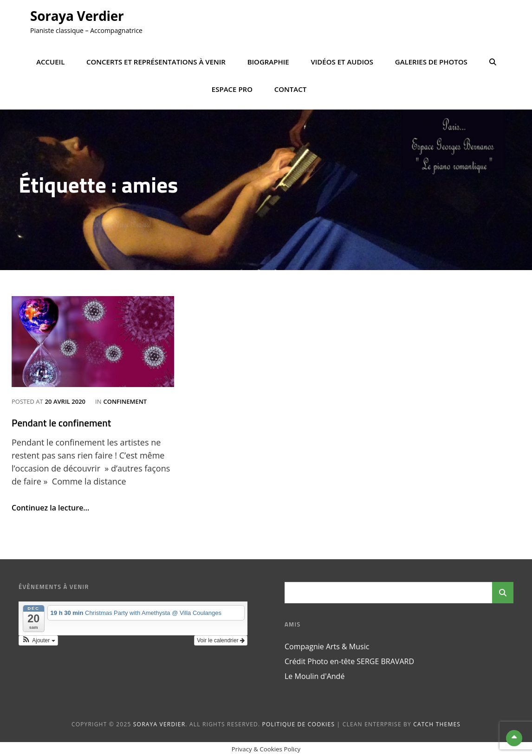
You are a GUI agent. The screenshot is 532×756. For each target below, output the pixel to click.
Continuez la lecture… (50, 508)
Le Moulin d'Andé (315, 676)
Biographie (268, 62)
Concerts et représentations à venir (156, 62)
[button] (38, 640)
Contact (290, 89)
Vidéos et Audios (342, 62)
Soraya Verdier (77, 16)
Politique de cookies (299, 724)
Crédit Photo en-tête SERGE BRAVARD (349, 661)
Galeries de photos (431, 62)
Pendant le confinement (61, 423)
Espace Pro (232, 89)
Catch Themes (437, 724)
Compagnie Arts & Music (327, 646)
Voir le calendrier (221, 640)
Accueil (50, 62)
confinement (125, 401)
